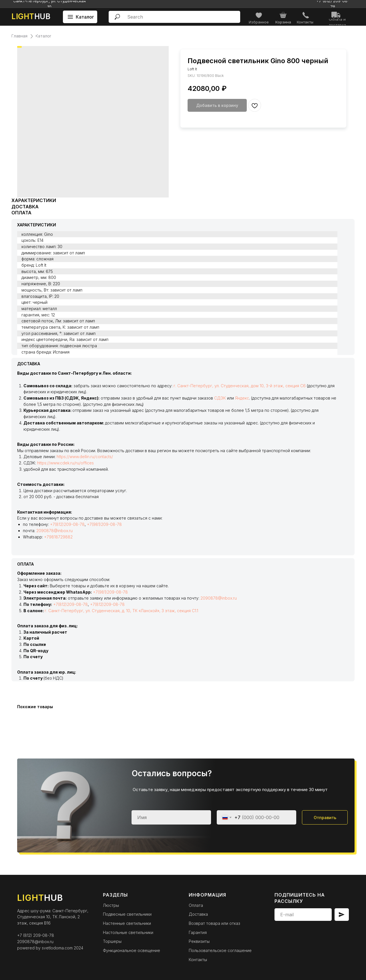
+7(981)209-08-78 (104, 524)
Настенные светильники (127, 923)
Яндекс (242, 398)
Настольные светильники (128, 932)
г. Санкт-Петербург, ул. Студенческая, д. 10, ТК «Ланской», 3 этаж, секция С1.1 (121, 611)
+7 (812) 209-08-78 (36, 935)
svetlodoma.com (57, 948)
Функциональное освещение (132, 950)
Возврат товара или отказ (214, 923)
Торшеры (112, 941)
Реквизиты (199, 941)
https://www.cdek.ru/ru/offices (65, 463)
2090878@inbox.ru (54, 531)
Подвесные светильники (127, 914)
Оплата (196, 905)
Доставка (198, 914)
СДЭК (220, 398)
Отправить (325, 818)
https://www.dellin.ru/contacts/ (85, 457)
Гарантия (198, 932)
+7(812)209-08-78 (67, 524)
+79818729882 (58, 537)
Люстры (111, 905)
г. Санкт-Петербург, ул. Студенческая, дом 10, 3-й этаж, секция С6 (240, 386)
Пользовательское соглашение (220, 950)
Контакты (198, 960)
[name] (171, 817)
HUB (31, 16)
